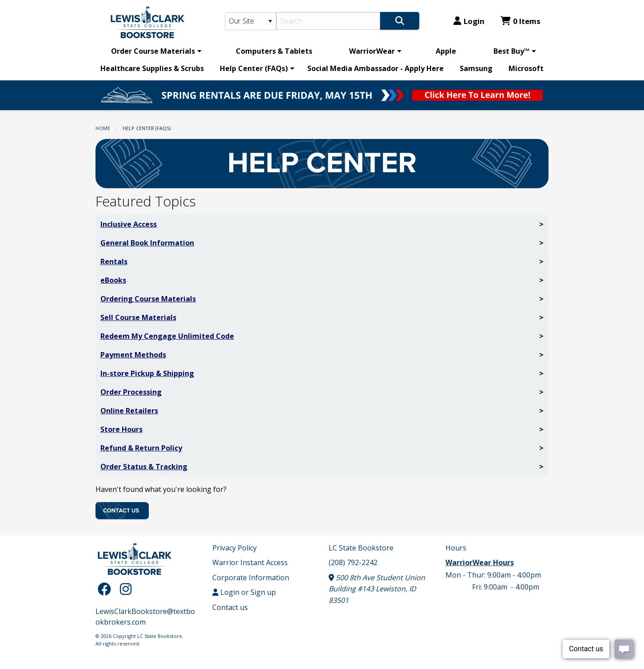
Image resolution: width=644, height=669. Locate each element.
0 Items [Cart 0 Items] (521, 21)
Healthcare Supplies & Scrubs (152, 68)
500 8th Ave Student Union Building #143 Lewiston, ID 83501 (377, 589)
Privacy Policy (235, 548)
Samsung (476, 68)
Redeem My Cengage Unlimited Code (167, 336)
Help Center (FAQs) (254, 68)
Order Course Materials (153, 51)
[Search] (328, 21)
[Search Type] (250, 21)
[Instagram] (126, 589)
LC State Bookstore (361, 548)
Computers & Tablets (274, 51)
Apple (446, 51)
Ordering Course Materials (148, 299)
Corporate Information (251, 578)
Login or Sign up (244, 592)
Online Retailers (129, 411)
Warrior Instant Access (250, 562)
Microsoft (526, 68)
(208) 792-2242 (353, 562)
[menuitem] (155, 51)
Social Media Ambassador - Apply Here (376, 68)
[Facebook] (107, 589)
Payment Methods (133, 355)
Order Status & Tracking (144, 467)
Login (469, 21)
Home (103, 128)
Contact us (230, 607)
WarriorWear (372, 51)
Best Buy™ (511, 51)
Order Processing (131, 392)
